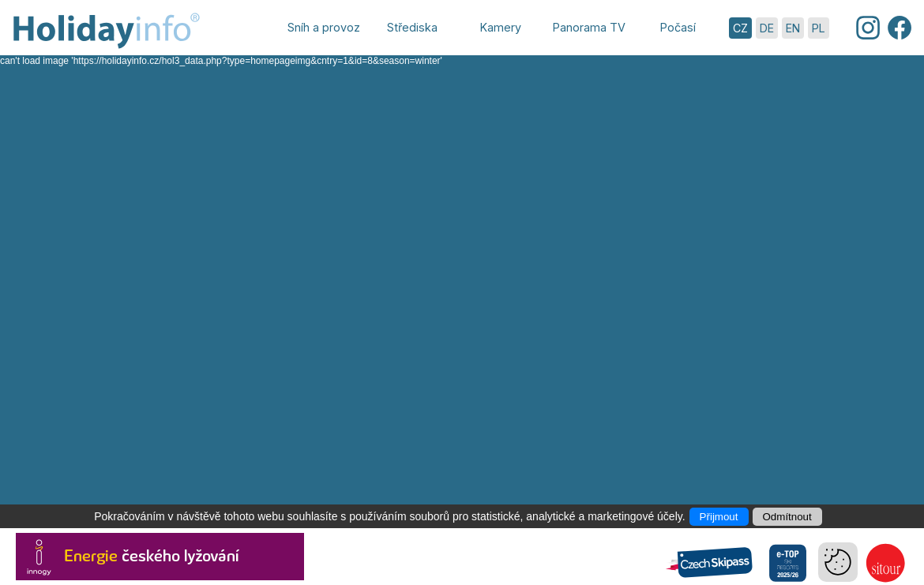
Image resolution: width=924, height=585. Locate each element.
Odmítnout (787, 517)
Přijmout (719, 517)
